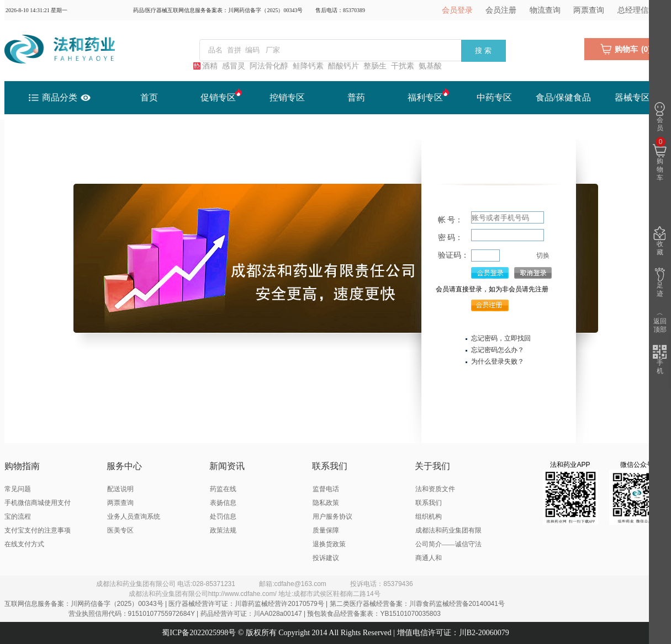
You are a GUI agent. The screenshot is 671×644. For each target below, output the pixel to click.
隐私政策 (326, 503)
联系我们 (429, 503)
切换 (543, 256)
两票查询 (589, 10)
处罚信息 (223, 517)
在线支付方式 (24, 544)
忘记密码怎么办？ (498, 350)
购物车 (660, 160)
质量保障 (326, 530)
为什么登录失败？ (498, 361)
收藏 (660, 241)
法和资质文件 (435, 489)
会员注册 (501, 10)
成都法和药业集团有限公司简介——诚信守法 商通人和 (448, 544)
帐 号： (451, 220)
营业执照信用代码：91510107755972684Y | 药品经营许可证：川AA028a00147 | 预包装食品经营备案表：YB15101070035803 (255, 614)
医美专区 (120, 530)
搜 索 (483, 50)
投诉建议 (326, 558)
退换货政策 (329, 544)
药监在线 (223, 489)
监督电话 (326, 489)
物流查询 (545, 10)
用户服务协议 (332, 517)
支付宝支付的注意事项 (38, 530)
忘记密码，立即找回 (501, 338)
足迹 (660, 283)
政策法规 (223, 530)
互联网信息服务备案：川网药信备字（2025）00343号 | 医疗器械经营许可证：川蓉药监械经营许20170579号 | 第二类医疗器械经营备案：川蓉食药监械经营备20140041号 (255, 604)
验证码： (453, 255)
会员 (660, 117)
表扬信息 (223, 503)
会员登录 (457, 10)
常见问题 (18, 489)
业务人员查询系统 (134, 517)
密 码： (451, 237)
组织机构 (429, 517)
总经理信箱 (637, 10)
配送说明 (120, 489)
